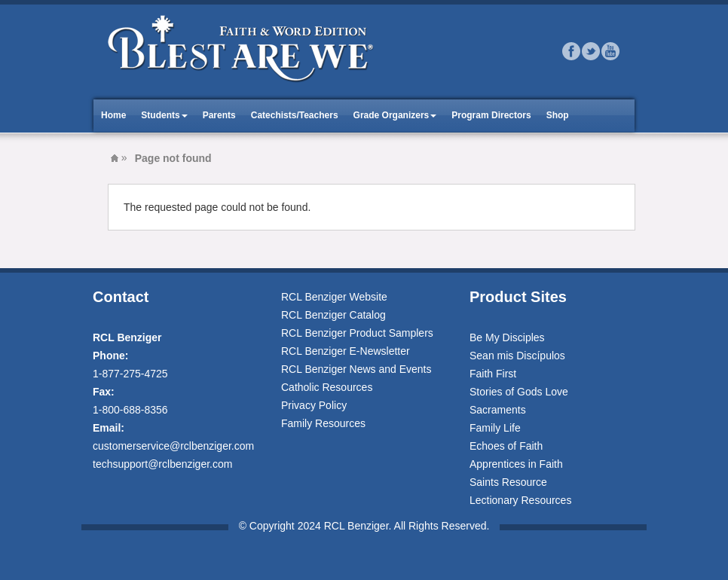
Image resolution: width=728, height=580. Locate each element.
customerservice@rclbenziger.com (173, 446)
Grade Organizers (392, 115)
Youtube (610, 51)
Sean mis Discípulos (517, 356)
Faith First (493, 374)
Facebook (571, 51)
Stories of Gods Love (519, 392)
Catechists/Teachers (295, 115)
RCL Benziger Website (334, 297)
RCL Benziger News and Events (356, 369)
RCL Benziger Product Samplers (357, 333)
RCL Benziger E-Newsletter (346, 351)
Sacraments (498, 410)
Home (113, 115)
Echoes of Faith (506, 446)
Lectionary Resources (520, 500)
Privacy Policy (314, 405)
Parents (219, 115)
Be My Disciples (507, 337)
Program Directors (491, 115)
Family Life (495, 428)
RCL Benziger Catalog (333, 315)
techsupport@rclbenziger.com (162, 464)
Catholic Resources (327, 387)
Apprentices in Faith (516, 464)
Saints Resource (508, 482)
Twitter (591, 51)
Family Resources (323, 423)
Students (160, 115)
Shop (558, 115)
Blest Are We (115, 158)
